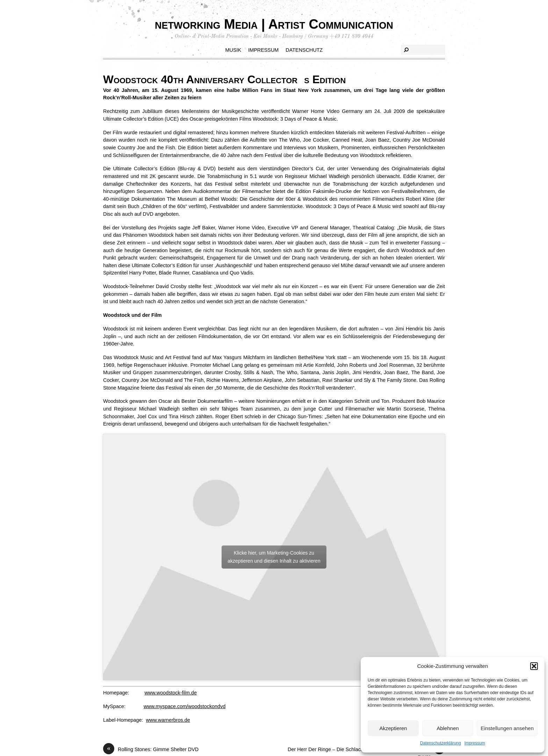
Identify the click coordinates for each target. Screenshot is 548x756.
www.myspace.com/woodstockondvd (185, 706)
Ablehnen (448, 728)
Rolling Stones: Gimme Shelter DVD (151, 750)
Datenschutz (304, 50)
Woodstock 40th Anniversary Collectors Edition (224, 79)
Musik (233, 50)
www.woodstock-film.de (171, 693)
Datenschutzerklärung (441, 743)
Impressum (475, 743)
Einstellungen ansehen (507, 728)
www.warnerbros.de (168, 720)
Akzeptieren (393, 728)
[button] (534, 666)
